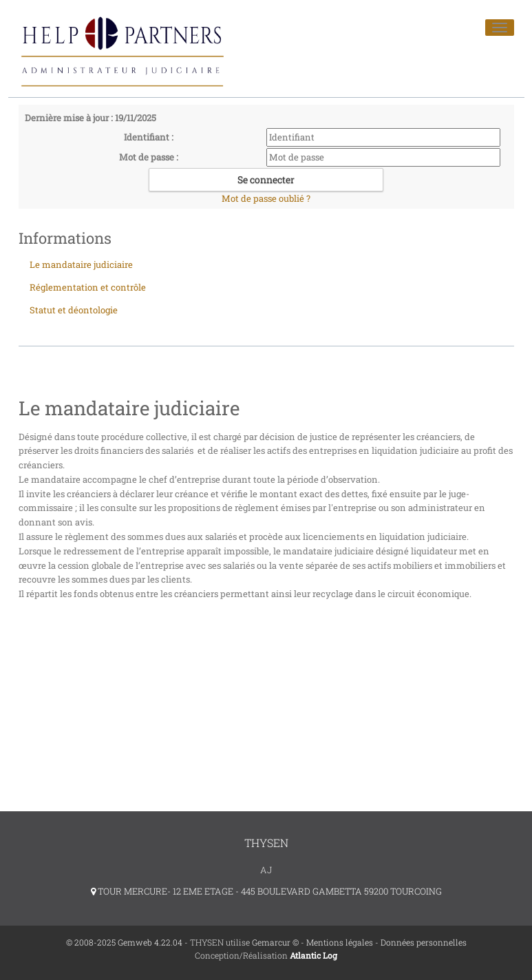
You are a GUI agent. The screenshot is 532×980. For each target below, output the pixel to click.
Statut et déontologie (74, 310)
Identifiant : (149, 137)
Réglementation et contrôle (88, 287)
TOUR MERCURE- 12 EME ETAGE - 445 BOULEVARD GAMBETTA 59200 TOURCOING (266, 891)
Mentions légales (340, 942)
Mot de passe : (149, 157)
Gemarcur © (275, 942)
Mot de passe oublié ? (266, 198)
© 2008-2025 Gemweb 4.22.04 (124, 942)
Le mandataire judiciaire (81, 264)
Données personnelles (424, 942)
